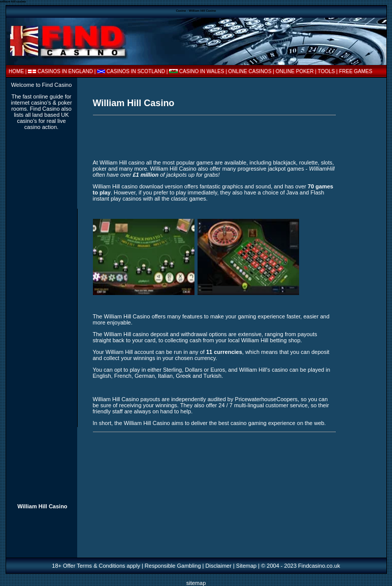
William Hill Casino (42, 506)
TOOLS (326, 71)
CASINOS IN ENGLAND (65, 71)
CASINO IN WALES (202, 71)
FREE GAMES (356, 71)
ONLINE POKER (295, 71)
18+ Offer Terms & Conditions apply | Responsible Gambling (126, 566)
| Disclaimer (216, 566)
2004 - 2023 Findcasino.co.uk (303, 566)
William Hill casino (122, 162)
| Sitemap (245, 566)
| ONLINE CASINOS (249, 71)
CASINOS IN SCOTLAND (136, 71)
